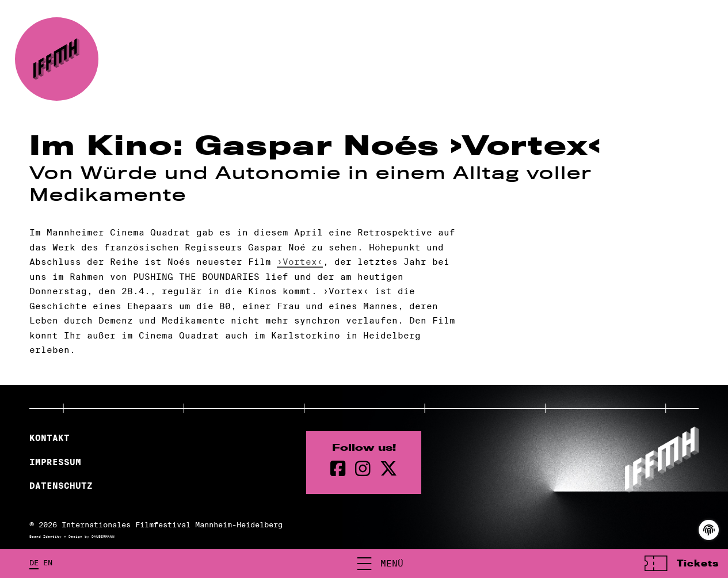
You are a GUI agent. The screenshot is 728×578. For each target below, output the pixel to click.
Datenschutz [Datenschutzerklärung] (61, 486)
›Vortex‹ (300, 262)
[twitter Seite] (388, 469)
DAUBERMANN (103, 537)
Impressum (55, 462)
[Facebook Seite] (338, 469)
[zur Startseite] (57, 59)
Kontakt (49, 438)
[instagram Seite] (363, 469)
